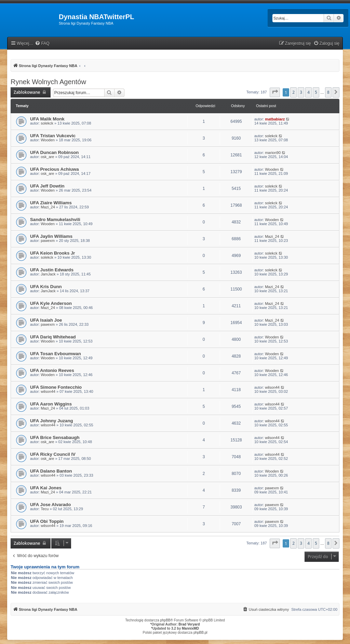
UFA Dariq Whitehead (53, 337)
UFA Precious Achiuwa (55, 169)
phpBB (165, 620)
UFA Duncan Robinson (54, 152)
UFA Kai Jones (46, 488)
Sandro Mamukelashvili (55, 220)
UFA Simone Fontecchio (56, 387)
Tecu (45, 509)
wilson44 (48, 391)
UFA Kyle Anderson (51, 303)
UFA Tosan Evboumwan (56, 354)
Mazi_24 (48, 207)
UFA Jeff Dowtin (47, 186)
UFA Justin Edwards (52, 270)
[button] (275, 92)
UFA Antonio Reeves (52, 370)
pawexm (48, 241)
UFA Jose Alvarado (50, 505)
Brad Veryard (189, 624)
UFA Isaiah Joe (46, 320)
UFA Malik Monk (47, 119)
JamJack (48, 274)
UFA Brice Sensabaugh (55, 437)
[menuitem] (42, 44)
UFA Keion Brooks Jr (52, 253)
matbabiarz (275, 119)
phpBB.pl (200, 633)
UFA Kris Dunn (46, 287)
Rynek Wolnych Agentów (48, 82)
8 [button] (328, 92)
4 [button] (308, 92)
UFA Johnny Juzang (52, 421)
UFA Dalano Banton (51, 471)
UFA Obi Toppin (47, 521)
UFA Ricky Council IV (53, 454)
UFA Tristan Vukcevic (53, 136)
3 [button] (301, 92)
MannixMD (190, 628)
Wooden (48, 140)
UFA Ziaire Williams (51, 203)
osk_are (47, 157)
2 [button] (293, 92)
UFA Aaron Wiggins (51, 404)
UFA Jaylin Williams (51, 236)
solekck (47, 123)
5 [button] (316, 92)
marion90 (273, 153)
